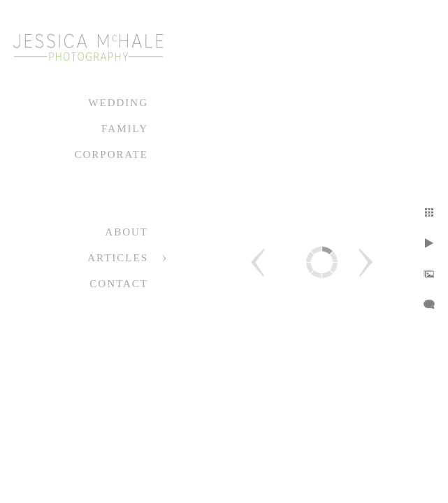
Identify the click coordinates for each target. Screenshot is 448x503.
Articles (118, 258)
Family (125, 129)
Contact (119, 284)
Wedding (118, 103)
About (127, 232)
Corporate (111, 154)
